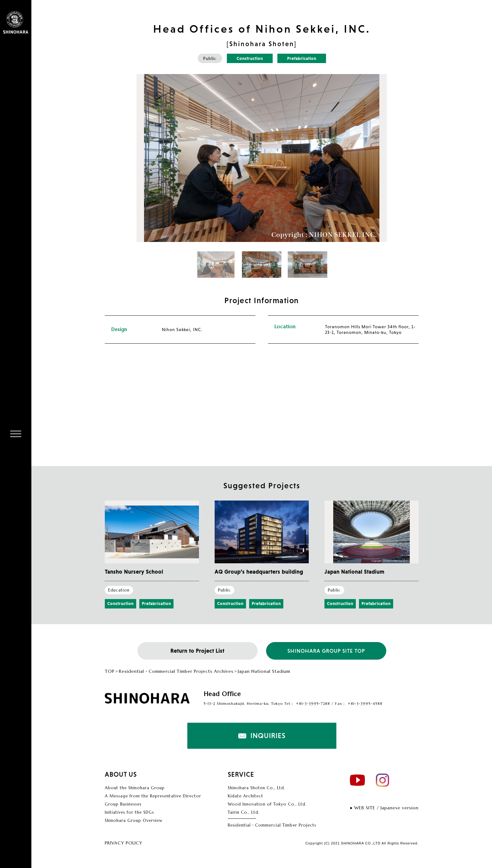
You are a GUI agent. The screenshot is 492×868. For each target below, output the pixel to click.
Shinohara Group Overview (134, 820)
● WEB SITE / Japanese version (384, 808)
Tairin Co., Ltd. (244, 812)
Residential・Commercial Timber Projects (272, 825)
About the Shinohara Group (135, 788)
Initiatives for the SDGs (129, 812)
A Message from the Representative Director (153, 796)
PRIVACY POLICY (124, 843)
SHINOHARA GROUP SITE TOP (326, 651)
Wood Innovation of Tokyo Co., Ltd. (267, 804)
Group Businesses (123, 804)
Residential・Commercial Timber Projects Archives (176, 672)
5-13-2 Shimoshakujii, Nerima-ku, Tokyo (243, 703)
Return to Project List (197, 651)
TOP (110, 672)
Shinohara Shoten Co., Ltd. (257, 788)
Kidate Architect (246, 796)
